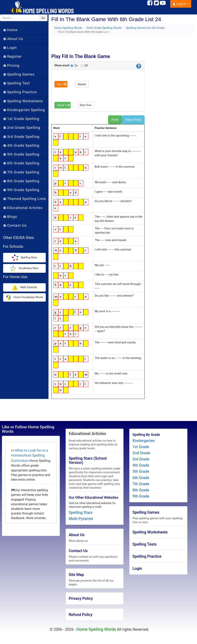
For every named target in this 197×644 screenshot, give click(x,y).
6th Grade (141, 478)
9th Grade (141, 496)
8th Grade (141, 490)
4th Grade (141, 465)
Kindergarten (144, 441)
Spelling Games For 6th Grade (145, 28)
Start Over (86, 105)
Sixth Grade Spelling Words (104, 28)
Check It (64, 105)
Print (115, 120)
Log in (181, 4)
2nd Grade (141, 453)
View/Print (133, 120)
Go (43, 18)
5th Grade (141, 471)
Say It (62, 84)
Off (84, 66)
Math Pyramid (81, 519)
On (74, 66)
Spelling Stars (81, 513)
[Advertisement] (99, 43)
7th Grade (141, 484)
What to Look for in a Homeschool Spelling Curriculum (30, 456)
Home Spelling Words (68, 28)
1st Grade (141, 447)
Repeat (82, 84)
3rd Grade (141, 459)
